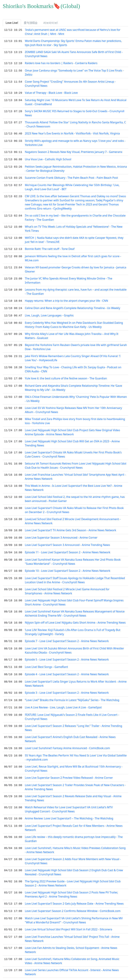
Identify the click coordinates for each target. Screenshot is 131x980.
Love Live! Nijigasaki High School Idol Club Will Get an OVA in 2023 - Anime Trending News (72, 440)
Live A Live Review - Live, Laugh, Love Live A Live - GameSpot (63, 700)
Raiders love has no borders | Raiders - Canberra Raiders (61, 63)
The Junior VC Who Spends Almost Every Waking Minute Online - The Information (69, 278)
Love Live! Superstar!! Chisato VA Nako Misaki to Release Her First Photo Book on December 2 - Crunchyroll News (74, 506)
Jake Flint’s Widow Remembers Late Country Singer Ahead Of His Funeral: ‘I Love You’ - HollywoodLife (73, 355)
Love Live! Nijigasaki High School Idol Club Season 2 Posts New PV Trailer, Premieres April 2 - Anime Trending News (71, 885)
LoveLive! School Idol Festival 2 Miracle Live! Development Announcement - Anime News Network (73, 517)
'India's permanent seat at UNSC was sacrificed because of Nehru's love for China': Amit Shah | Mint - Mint (73, 32)
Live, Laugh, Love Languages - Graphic (49, 312)
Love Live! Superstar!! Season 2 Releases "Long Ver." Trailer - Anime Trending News (74, 720)
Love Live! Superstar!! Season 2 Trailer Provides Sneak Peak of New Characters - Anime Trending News (75, 778)
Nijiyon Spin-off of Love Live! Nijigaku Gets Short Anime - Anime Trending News (75, 617)
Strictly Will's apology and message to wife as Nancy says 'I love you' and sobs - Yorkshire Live (75, 142)
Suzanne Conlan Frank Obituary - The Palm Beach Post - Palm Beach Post (71, 176)
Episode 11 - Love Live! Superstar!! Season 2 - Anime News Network (68, 547)
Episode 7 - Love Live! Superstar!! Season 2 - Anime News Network (67, 635)
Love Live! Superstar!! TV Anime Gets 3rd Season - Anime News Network (71, 526)
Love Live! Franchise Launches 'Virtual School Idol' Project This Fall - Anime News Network (72, 929)
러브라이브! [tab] (50, 23)
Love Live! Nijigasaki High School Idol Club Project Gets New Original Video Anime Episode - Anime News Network (72, 428)
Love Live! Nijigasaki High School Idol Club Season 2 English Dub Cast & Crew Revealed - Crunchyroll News (74, 863)
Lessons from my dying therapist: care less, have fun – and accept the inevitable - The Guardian (76, 289)
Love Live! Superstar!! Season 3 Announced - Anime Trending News (67, 540)
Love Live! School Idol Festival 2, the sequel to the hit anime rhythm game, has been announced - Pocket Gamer (75, 495)
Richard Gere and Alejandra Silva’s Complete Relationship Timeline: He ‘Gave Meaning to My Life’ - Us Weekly (74, 384)
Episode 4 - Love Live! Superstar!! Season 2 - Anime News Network (67, 667)
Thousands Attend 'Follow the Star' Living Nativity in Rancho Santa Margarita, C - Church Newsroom (75, 124)
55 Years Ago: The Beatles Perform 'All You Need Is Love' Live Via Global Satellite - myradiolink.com (76, 749)
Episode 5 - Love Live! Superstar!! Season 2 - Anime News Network (67, 653)
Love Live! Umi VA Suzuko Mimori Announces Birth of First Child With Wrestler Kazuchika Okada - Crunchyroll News (74, 644)
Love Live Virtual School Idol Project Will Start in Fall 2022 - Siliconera (69, 919)
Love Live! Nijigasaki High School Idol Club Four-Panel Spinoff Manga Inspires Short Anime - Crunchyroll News (74, 597)
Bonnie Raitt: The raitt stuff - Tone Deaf (50, 247)
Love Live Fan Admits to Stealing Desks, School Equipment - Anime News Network (71, 940)
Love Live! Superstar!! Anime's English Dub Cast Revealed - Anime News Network (70, 731)
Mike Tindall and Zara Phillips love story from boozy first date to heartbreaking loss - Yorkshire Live (75, 417)
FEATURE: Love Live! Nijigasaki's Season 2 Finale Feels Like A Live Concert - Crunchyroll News (72, 709)
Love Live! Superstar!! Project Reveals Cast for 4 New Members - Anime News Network (74, 819)
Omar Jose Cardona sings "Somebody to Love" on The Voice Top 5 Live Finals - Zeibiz (74, 72)
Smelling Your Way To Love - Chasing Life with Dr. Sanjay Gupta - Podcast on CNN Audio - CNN (73, 366)
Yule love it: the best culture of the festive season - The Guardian (66, 375)
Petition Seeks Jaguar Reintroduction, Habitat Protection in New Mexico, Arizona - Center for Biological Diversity (76, 167)
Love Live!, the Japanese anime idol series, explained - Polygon (65, 971)
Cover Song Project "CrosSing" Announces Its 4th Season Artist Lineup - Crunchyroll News (70, 83)
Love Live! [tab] (12, 23)
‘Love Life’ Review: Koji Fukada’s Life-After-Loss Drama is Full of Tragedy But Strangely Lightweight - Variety (73, 626)
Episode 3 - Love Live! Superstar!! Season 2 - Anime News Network (67, 685)
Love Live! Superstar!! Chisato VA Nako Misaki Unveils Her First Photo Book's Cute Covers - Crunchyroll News (73, 451)
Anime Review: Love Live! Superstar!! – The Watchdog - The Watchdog (69, 809)
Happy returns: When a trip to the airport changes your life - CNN (67, 298)
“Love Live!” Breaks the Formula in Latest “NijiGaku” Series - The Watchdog (72, 692)
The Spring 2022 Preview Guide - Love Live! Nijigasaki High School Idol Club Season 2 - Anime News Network (73, 874)
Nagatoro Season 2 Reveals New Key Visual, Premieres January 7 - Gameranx (74, 151)
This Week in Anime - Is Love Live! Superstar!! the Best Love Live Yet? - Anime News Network (74, 484)
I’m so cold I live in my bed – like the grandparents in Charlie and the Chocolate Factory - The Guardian (75, 215)
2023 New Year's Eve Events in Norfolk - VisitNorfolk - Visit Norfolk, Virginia (72, 133)
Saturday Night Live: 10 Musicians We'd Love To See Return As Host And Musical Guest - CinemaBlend (76, 101)
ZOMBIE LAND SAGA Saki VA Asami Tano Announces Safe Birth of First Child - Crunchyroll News (74, 54)
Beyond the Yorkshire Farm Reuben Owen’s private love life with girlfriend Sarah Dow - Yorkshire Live (76, 344)
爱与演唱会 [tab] (31, 23)
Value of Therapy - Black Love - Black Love (51, 92)
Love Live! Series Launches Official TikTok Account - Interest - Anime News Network (72, 962)
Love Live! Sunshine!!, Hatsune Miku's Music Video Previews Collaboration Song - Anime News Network (75, 841)
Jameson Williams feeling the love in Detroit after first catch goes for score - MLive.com (73, 256)
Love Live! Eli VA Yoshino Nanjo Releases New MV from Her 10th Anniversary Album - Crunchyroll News (73, 406)
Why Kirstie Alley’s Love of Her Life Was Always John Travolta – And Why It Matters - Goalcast (72, 332)
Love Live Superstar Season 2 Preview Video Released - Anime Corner (69, 769)
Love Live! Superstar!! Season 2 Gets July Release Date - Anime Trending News (74, 894)
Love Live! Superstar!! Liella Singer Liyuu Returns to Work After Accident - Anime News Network (76, 676)
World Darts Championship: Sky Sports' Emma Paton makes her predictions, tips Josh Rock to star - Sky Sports (73, 43)
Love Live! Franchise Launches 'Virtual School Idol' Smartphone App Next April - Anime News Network (75, 473)
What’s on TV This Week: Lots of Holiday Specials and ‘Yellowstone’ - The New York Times (74, 227)
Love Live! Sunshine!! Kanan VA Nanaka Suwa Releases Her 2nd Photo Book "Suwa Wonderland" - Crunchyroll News (73, 557)
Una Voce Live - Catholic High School (48, 158)
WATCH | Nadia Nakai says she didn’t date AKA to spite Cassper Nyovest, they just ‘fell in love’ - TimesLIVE (74, 238)
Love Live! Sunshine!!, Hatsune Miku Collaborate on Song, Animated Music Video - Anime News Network (72, 951)
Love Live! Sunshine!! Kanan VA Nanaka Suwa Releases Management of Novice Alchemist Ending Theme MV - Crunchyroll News (75, 608)
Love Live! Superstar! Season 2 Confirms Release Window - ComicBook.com (73, 901)
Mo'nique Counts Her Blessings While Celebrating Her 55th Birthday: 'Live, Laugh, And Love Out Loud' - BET (72, 185)
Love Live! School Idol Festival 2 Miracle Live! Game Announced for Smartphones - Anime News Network (67, 586)
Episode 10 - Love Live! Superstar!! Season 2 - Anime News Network (68, 566)
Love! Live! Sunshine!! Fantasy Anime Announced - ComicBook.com (67, 740)
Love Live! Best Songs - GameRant (46, 660)
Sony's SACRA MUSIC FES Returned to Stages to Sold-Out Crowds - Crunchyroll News (75, 113)
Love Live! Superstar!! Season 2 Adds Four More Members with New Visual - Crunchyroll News (73, 852)
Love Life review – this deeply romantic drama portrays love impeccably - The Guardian (74, 830)
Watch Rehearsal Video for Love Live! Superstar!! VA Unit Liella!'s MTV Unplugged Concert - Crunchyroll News (69, 800)
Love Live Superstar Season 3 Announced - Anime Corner (61, 533)
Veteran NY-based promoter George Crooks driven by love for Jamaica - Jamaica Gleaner (76, 267)
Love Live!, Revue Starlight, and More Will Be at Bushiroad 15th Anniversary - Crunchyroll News (74, 760)
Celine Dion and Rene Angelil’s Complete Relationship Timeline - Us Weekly (73, 305)
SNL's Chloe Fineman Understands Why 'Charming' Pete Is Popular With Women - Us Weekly (76, 395)
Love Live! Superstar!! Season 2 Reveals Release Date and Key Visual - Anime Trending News (73, 789)
